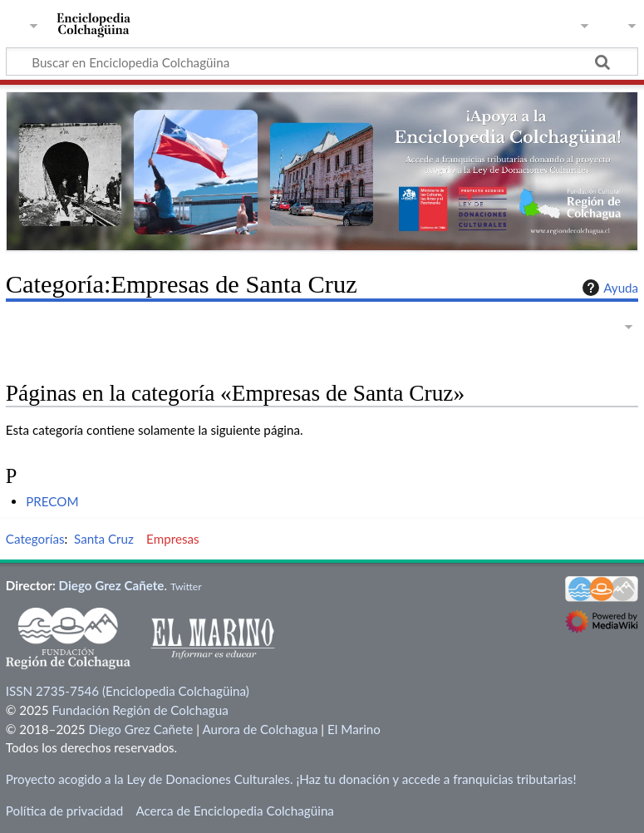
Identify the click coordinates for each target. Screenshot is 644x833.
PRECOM (52, 501)
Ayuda (608, 288)
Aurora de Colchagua (260, 729)
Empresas (173, 539)
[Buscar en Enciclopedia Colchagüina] (322, 62)
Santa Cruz (104, 539)
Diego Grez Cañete (112, 585)
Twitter (186, 587)
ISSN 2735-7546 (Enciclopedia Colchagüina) (128, 691)
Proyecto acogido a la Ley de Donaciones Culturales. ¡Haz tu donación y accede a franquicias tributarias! (291, 779)
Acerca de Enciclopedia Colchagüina (235, 811)
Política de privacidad (64, 811)
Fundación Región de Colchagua (140, 710)
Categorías (35, 539)
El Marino (354, 729)
